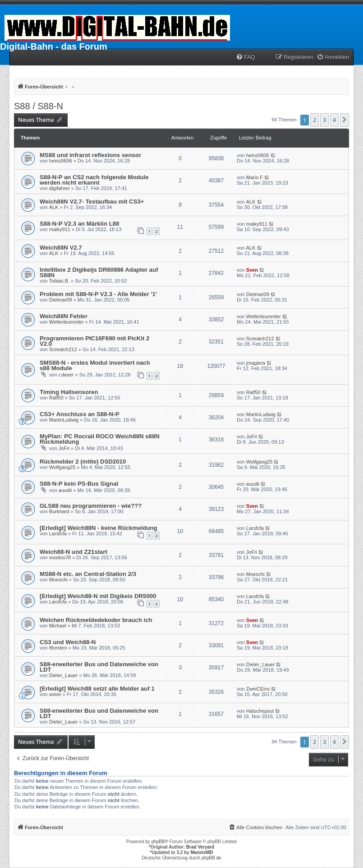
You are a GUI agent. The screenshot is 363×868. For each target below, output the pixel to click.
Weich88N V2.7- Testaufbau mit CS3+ (92, 202)
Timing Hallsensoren (69, 392)
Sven (252, 270)
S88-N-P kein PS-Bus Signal (79, 484)
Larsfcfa (58, 534)
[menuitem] (245, 58)
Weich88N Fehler (64, 316)
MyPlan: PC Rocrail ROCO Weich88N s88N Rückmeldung (100, 439)
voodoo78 (60, 557)
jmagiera (256, 363)
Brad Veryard (200, 847)
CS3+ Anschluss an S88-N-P (80, 414)
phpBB (158, 842)
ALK (54, 207)
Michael (58, 626)
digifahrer (60, 188)
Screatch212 (63, 349)
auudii (65, 490)
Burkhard (59, 511)
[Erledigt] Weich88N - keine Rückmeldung (99, 528)
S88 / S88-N (39, 106)
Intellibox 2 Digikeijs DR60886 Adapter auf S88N (99, 272)
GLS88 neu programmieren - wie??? (91, 506)
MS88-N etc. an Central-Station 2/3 (88, 574)
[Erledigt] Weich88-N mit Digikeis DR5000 (98, 596)
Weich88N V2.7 (61, 248)
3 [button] (324, 120)
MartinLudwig (64, 420)
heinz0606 (61, 161)
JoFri (64, 448)
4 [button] (334, 120)
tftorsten (58, 648)
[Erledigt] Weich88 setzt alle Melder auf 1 (97, 689)
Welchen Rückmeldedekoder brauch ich (96, 620)
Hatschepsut (260, 711)
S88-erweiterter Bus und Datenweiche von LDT (99, 667)
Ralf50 (56, 398)
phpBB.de (211, 858)
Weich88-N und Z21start (74, 552)
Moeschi (58, 580)
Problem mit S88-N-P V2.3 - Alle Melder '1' (98, 294)
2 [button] (315, 120)
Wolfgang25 (62, 467)
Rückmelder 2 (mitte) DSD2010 (83, 462)
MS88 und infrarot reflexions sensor (90, 155)
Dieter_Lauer (64, 675)
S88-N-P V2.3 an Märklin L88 (79, 224)
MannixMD (202, 852)
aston (55, 694)
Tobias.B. (59, 281)
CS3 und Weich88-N (68, 642)
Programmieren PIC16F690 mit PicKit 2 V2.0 (94, 341)
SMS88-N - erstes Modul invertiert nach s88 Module (95, 365)
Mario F (255, 177)
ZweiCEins (258, 689)
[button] (345, 120)
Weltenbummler (67, 322)
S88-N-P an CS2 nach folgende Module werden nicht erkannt (94, 180)
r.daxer (66, 375)
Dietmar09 (61, 300)
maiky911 (60, 229)
